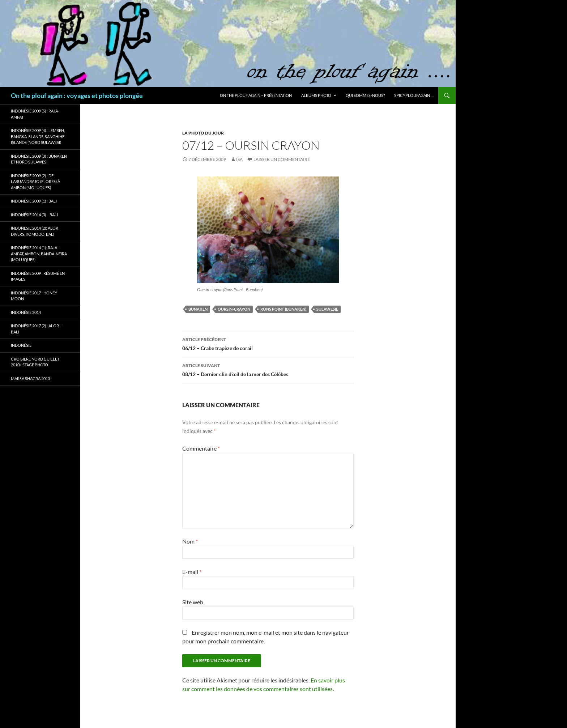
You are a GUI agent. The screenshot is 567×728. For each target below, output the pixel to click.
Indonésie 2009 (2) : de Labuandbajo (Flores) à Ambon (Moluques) (35, 182)
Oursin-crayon (234, 309)
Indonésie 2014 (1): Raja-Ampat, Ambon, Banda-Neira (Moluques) (39, 254)
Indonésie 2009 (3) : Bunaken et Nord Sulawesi (39, 159)
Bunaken (198, 309)
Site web (193, 602)
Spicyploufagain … (414, 95)
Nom (190, 541)
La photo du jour (203, 133)
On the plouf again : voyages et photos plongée (77, 95)
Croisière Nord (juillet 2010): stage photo (35, 362)
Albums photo (316, 95)
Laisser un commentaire (282, 159)
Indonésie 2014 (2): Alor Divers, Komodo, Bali (35, 231)
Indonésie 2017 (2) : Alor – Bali (36, 329)
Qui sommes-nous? (365, 95)
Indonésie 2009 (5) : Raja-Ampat (35, 114)
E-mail (192, 572)
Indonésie (21, 345)
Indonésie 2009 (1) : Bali (34, 201)
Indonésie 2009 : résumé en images (38, 276)
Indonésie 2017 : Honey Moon (34, 296)
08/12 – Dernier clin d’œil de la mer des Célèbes (268, 369)
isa (239, 159)
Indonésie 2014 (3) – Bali (34, 215)
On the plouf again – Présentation (256, 95)
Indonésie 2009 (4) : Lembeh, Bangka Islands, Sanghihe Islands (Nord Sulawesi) (38, 136)
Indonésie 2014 (26, 312)
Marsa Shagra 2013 (30, 378)
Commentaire (201, 448)
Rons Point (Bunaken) (283, 309)
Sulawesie (327, 309)
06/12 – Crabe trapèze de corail (268, 343)
